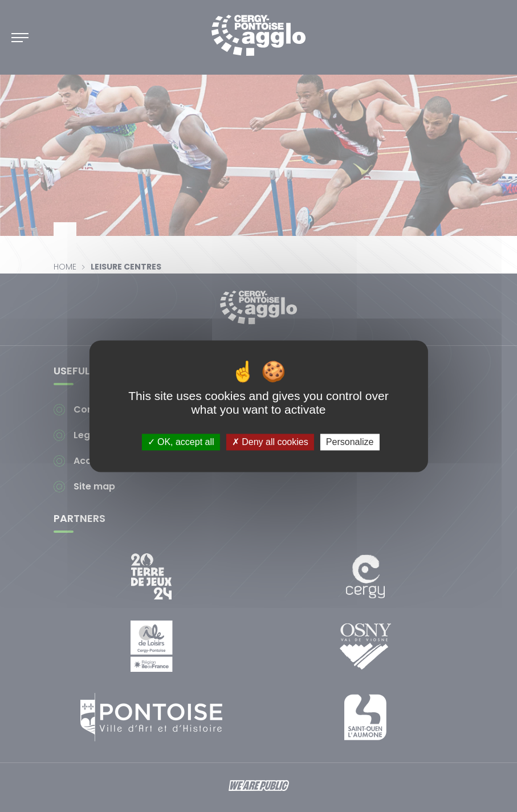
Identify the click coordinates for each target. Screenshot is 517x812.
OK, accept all (181, 442)
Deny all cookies (270, 442)
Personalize (350, 442)
